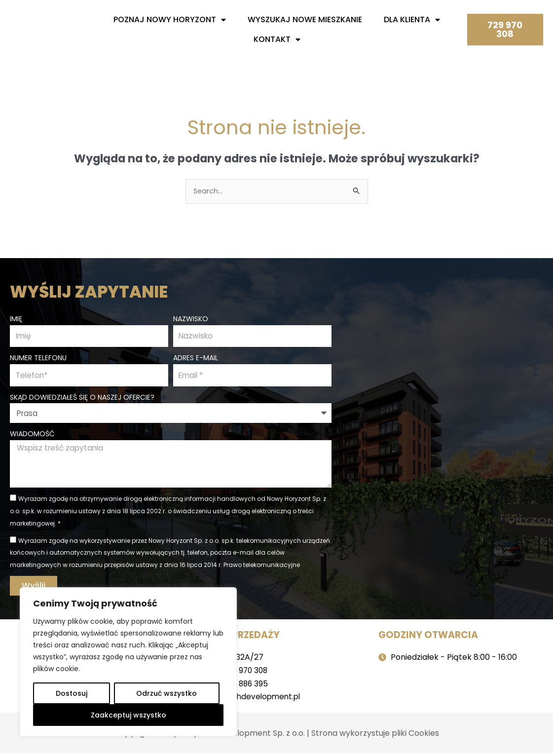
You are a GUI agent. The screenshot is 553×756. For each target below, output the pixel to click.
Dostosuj (72, 693)
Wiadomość (32, 435)
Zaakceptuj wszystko (129, 715)
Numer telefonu (38, 358)
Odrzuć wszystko (166, 693)
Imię (16, 318)
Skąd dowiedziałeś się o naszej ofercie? (82, 398)
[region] (128, 662)
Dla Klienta (412, 20)
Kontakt (277, 39)
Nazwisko (191, 318)
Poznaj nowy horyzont (170, 20)
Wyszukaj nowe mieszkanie (305, 19)
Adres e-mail (196, 358)
